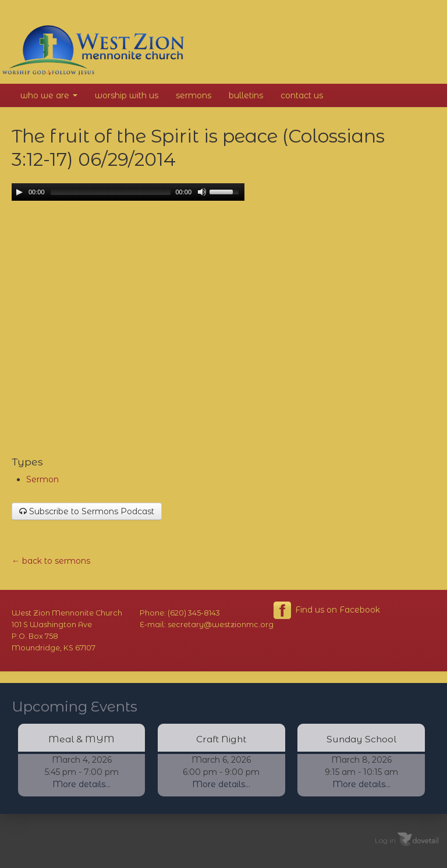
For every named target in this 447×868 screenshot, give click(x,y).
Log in (385, 840)
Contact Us (302, 95)
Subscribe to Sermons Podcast (87, 511)
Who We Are (49, 95)
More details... (81, 784)
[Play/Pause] (19, 192)
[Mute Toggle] (202, 192)
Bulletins (246, 95)
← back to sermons (51, 561)
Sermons (194, 95)
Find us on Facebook (327, 610)
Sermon (42, 479)
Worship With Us (127, 95)
